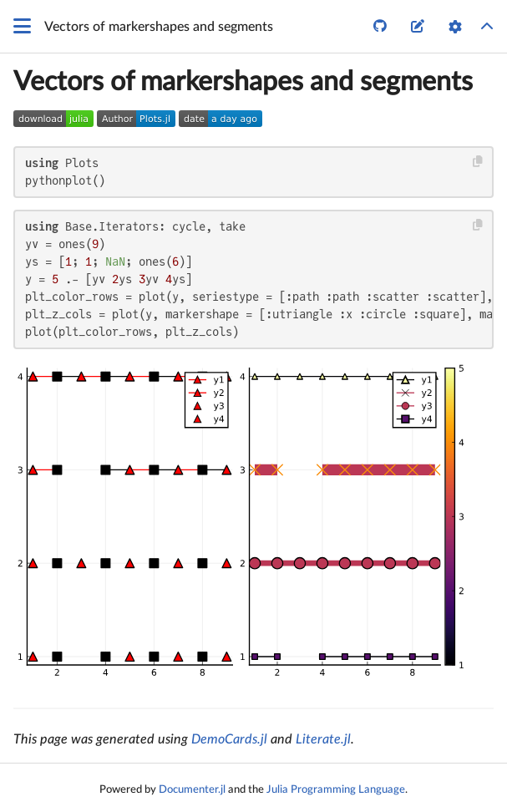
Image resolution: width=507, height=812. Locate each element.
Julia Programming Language (336, 789)
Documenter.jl (192, 789)
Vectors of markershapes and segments (243, 82)
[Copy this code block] (478, 162)
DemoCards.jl (229, 739)
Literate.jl (323, 739)
